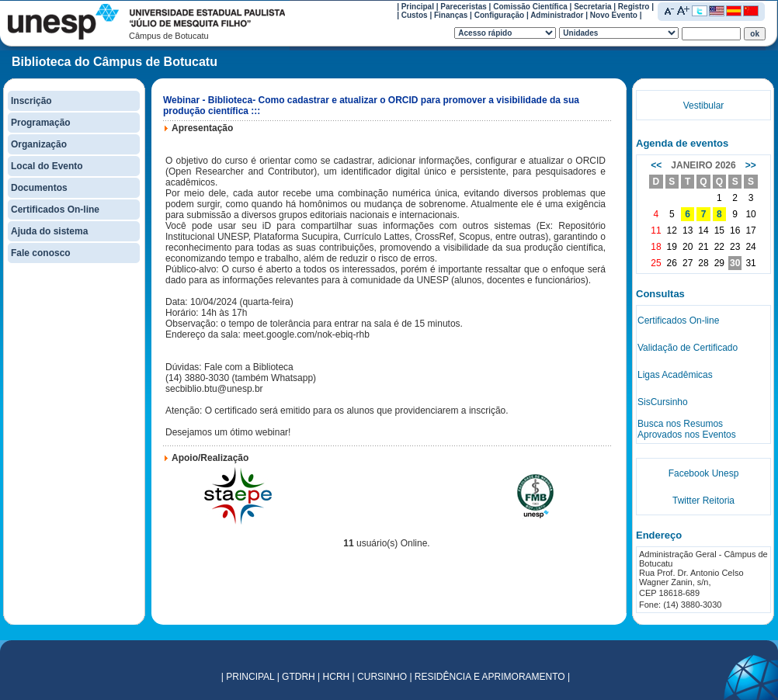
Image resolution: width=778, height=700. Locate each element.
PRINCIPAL (250, 677)
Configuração (499, 15)
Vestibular (704, 106)
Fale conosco (41, 253)
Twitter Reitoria (703, 501)
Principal (418, 7)
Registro (634, 7)
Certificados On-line (55, 210)
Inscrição (31, 101)
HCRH (337, 677)
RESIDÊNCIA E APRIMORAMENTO (490, 677)
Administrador (557, 15)
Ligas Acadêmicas (675, 375)
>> (751, 165)
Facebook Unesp (704, 473)
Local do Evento (47, 166)
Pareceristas (464, 7)
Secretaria (592, 7)
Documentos (39, 188)
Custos (415, 15)
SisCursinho (663, 402)
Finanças (451, 15)
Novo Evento (614, 15)
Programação (41, 123)
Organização (39, 144)
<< (656, 165)
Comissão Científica (530, 7)
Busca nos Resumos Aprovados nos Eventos (687, 429)
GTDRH (299, 677)
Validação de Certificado (688, 348)
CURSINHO (382, 677)
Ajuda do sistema (49, 231)
